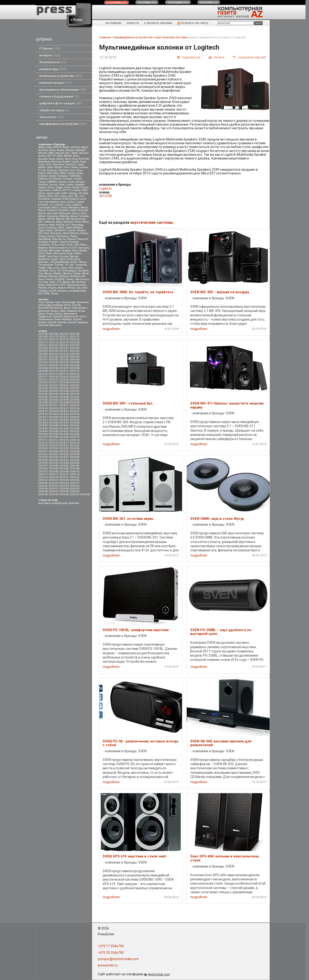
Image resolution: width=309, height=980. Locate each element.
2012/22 (53, 345)
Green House (72, 187)
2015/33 (64, 454)
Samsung (84, 248)
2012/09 (43, 337)
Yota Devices (82, 279)
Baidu (52, 159)
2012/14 (53, 339)
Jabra (63, 196)
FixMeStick (75, 176)
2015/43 (43, 463)
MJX (84, 213)
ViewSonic (83, 271)
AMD (51, 153)
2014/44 (53, 429)
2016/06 (74, 468)
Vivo (41, 273)
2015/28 (53, 451)
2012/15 (64, 339)
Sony (50, 256)
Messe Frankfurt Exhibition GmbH (58, 210)
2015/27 (43, 451)
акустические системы (172, 37)
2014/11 (53, 405)
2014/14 (43, 408)
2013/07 (64, 368)
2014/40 (53, 425)
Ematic (71, 173)
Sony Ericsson (61, 256)
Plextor (74, 236)
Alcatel (61, 150)
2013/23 (53, 380)
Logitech (77, 205)
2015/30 (74, 451)
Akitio (52, 150)
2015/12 (53, 440)
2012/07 (64, 334)
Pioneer (51, 236)
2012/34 (53, 354)
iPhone (42, 196)
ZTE (59, 282)
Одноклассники (77, 285)
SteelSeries (44, 259)
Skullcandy (60, 253)
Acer (50, 147)
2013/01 (43, 365)
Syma (77, 259)
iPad (85, 193)
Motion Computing (48, 216)
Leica (63, 202)
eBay (56, 173)
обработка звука (54, 110)
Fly (50, 179)
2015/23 (43, 448)
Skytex (78, 253)
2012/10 (53, 337)
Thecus (82, 262)
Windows (64, 276)
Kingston (56, 199)
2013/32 (64, 385)
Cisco (41, 165)
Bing (75, 159)
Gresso (84, 187)
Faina (41, 302)
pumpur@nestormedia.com (118, 959)
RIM (76, 245)
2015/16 (53, 443)
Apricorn (84, 153)
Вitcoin (42, 285)
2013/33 (74, 385)
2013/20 (74, 377)
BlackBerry (44, 162)
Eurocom (43, 176)
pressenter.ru (108, 965)
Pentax (84, 233)
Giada (70, 185)
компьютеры (53, 69)
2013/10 (53, 371)
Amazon (43, 153)
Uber (50, 268)
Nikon (59, 222)
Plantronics (63, 236)
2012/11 (64, 337)
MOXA (51, 219)
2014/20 (53, 411)
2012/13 (43, 339)
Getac (62, 185)
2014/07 (53, 403)
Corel (66, 167)
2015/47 (43, 466)
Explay (52, 176)
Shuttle (83, 251)
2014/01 (74, 397)
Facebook (62, 176)
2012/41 (43, 360)
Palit (46, 233)
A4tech (42, 147)
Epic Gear (82, 288)
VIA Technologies (67, 271)
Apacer (62, 288)
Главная (105, 37)
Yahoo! (70, 279)
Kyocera (74, 199)
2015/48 (53, 466)
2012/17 (43, 342)
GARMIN (52, 182)
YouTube (43, 282)
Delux (79, 170)
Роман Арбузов (63, 319)
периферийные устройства (63, 124)
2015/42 (74, 460)
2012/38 (53, 357)
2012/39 (64, 357)
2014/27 (43, 417)
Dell (72, 170)
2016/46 (64, 494)
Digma (42, 173)
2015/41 (64, 460)
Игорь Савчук (54, 314)
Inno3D (52, 291)
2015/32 (53, 454)
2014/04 (64, 400)
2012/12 (74, 337)
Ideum (42, 193)
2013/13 (43, 374)
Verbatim (43, 271)
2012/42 (53, 360)
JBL (76, 196)
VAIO (71, 268)
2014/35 (43, 423)
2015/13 (64, 440)
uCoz (56, 268)
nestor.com (116, 2)
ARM (60, 156)
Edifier (63, 173)
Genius (53, 185)
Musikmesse (78, 219)
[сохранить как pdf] (249, 57)
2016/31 (74, 483)
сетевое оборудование (59, 96)
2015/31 (43, 454)
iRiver (50, 196)
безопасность (53, 62)
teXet (74, 262)
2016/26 (74, 480)
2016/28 (43, 483)
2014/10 (43, 405)
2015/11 (43, 440)
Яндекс (53, 288)
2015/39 (43, 460)
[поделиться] (188, 57)
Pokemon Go (59, 239)
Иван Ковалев (68, 311)
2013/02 (53, 365)
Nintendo (69, 222)
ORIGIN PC (60, 230)
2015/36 (53, 457)
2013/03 (64, 365)
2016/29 (53, 483)
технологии (52, 117)
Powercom (83, 239)
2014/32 (53, 420)
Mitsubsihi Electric (69, 213)
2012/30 (53, 351)
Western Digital (72, 273)
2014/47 (43, 431)
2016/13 (64, 474)
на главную (114, 23)
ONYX (61, 228)
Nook (52, 225)
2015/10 (74, 437)
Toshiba (59, 265)
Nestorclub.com (159, 974)
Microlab (83, 210)
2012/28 (74, 348)
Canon (75, 162)
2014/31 (43, 420)
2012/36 (74, 354)
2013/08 (74, 368)
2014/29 (64, 417)
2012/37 (43, 357)
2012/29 (43, 351)
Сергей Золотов (57, 322)
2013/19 (64, 377)
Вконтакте (53, 285)
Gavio (71, 182)
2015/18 (74, 443)
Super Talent (59, 259)
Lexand (80, 202)
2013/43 (53, 394)
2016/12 (53, 474)
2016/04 (53, 468)
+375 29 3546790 (111, 953)
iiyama (50, 193)
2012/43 (64, 360)
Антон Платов (72, 305)
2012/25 (43, 348)
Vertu (53, 271)
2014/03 (53, 400)
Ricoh (70, 245)
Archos (42, 156)
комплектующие (56, 83)
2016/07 (43, 472)
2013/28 (64, 382)
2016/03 (43, 468)
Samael (50, 302)
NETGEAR (44, 294)
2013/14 (53, 374)
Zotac (52, 282)
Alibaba (70, 150)
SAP (51, 251)
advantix (75, 147)
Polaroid (71, 239)
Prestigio (43, 242)
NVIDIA (60, 225)
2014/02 (43, 400)
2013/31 (53, 385)
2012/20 (74, 342)
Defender (64, 170)
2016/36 (43, 489)
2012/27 (64, 348)
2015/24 (53, 448)
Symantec (43, 262)
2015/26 (74, 448)
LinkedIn (59, 205)
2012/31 (64, 351)
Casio (83, 162)
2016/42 (64, 491)
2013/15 (64, 374)
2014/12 (64, 405)
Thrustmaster (46, 265)
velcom (79, 268)
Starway (74, 256)
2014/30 (74, 417)
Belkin (60, 159)
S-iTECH (73, 248)
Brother (66, 162)
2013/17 (43, 377)
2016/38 (64, 489)
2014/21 (64, 411)
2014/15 (53, 408)
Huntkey (43, 291)
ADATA (57, 147)
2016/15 (43, 477)
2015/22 (74, 446)
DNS (49, 173)
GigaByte (79, 185)
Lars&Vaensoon (77, 291)
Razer (62, 245)
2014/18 (74, 408)
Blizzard (56, 162)
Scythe (57, 251)
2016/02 (74, 466)
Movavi (42, 219)
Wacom (48, 273)
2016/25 (64, 480)
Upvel (64, 268)
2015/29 (64, 451)
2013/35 (53, 388)
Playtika (43, 288)
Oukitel (72, 230)
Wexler (86, 273)
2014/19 (43, 411)
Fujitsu (42, 182)
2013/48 (64, 397)
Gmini (51, 187)
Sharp (75, 251)
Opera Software (74, 228)
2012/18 (53, 342)
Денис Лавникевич (75, 308)
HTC (69, 190)
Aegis (85, 147)
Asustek (43, 159)
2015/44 (53, 463)
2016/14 (74, 474)
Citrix (48, 165)
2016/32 (43, 486)
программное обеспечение (63, 90)
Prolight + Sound (58, 242)
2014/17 (64, 408)
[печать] (217, 57)
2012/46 (53, 362)
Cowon (74, 167)
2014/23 (43, 414)
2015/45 (64, 463)
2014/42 (74, 425)
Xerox (41, 279)
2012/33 (43, 354)
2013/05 (43, 368)
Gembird (43, 185)
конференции (59, 503)
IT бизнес (50, 49)
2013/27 (53, 382)
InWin (64, 193)
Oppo (41, 230)
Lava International (48, 202)
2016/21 (64, 477)
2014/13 (74, 405)
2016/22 (74, 477)
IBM (85, 190)
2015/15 (43, 443)
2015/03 (43, 434)
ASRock (68, 156)
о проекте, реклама (158, 23)
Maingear (74, 208)
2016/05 (64, 468)
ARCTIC (52, 156)
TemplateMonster (60, 262)
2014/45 (64, 429)
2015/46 (74, 463)
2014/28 (53, 417)
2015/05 (64, 434)
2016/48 (85, 494)
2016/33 (53, 486)
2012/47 (64, 362)
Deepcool (52, 170)
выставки (44, 503)
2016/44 (43, 494)
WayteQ (58, 273)
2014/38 (74, 423)
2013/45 (74, 394)
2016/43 (74, 491)
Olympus (51, 228)
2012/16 (74, 339)
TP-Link (69, 265)
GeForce (80, 182)
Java (70, 196)
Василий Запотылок (50, 308)
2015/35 (43, 457)
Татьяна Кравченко (50, 325)
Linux (68, 205)
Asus (76, 156)
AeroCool (43, 150)
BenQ (68, 159)
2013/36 (64, 388)
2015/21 (64, 446)
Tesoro (55, 294)
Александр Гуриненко (75, 302)
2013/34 (43, 388)
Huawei (77, 190)
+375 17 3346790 (111, 946)
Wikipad (43, 276)
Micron (42, 213)
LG (51, 205)
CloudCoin (71, 165)
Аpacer (66, 282)
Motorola (64, 216)
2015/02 (74, 431)
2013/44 (64, 394)
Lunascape (44, 208)
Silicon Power (45, 253)
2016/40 (43, 491)
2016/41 (53, 491)
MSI (68, 219)
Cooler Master (54, 167)
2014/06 (43, 403)
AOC (68, 153)
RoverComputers (58, 248)
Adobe (66, 147)
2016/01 (64, 466)
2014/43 (43, 429)
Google (59, 187)
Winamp (53, 276)
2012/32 (74, 351)
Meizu (84, 208)
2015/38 (74, 457)
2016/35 (74, 486)
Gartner (63, 182)
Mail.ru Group (60, 208)
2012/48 (74, 362)
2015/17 (64, 443)
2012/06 (53, 334)
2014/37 (64, 423)
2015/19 (43, 446)
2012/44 (74, 360)
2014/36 (53, 423)
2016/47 (74, 494)
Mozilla (60, 219)
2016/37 (53, 489)
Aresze (71, 288)
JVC (82, 196)
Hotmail (57, 190)
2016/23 (43, 480)
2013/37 (74, 388)
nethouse (49, 222)
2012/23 (64, 345)
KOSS (65, 199)
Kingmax (62, 291)
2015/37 (64, 457)
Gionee (42, 187)
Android (60, 153)
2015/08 (53, 437)
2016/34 (64, 486)
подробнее (111, 329)
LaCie (83, 199)
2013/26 (43, 382)
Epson (80, 173)
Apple (75, 153)
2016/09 (64, 472)
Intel (58, 193)
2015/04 (53, 434)
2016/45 (53, 494)
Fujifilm (78, 179)
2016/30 (64, 483)
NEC (41, 222)
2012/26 (53, 348)
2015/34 (74, 454)
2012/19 (64, 342)
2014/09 (74, 403)
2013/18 (53, 377)
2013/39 (53, 391)
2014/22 (74, 411)
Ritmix (83, 245)
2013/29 (74, 382)
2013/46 (43, 397)
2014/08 (64, 403)
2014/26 (74, 414)
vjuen (58, 302)
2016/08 (53, 472)
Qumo (55, 245)
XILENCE (60, 279)
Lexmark (43, 205)
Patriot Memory (71, 233)
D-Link (42, 170)
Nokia (78, 222)
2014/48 (53, 431)
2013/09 (43, 371)
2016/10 (74, 472)
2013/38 (43, 391)
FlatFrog (43, 179)
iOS (80, 193)
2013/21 (43, 380)
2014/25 (64, 414)
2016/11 (43, 474)
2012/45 (43, 362)
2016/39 (74, 489)
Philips (42, 236)
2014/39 (43, 425)
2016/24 (53, 480)
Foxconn (57, 179)
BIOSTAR (84, 159)
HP (64, 190)
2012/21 (43, 345)
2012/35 (64, 354)
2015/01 (64, 431)
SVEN (70, 259)
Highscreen (45, 190)
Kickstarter (44, 199)
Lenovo (71, 202)
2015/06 (74, 434)
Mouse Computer (80, 216)
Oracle (49, 230)
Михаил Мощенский (66, 316)
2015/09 (64, 437)
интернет (50, 55)
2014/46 (74, 429)
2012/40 (74, 357)
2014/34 (74, 420)
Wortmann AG (78, 276)
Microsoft (52, 213)
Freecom (68, 179)
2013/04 (74, 365)
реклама (74, 503)
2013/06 (53, 368)
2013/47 (53, 397)
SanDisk (43, 251)
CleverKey (58, 165)
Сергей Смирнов (77, 322)
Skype (70, 253)
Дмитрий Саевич (48, 311)
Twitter (42, 268)
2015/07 (43, 437)
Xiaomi (50, 279)
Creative (84, 167)
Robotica (43, 248)
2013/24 (64, 380)
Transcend (81, 265)
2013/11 (64, 371)
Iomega (73, 193)
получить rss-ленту (193, 23)
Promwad (74, 242)
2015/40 (53, 460)
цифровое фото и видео (60, 103)
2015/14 (74, 440)
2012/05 (43, 334)
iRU (56, 196)
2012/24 (74, 345)
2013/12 (74, 371)
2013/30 (43, 385)
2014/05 (74, 400)
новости (133, 23)
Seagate (66, 251)
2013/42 (43, 394)
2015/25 (64, 448)
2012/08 (74, 334)
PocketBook (45, 239)
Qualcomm (44, 245)
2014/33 (64, 420)
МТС (63, 285)
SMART (42, 256)
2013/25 (74, 380)
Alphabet (80, 150)
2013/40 (64, 391)
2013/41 (74, 391)
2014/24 (53, 414)
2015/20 (53, 446)
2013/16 (74, 374)
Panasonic (56, 233)
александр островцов (51, 305)
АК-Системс (78, 282)
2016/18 (53, 477)
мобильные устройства (61, 76)
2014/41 (64, 425)
